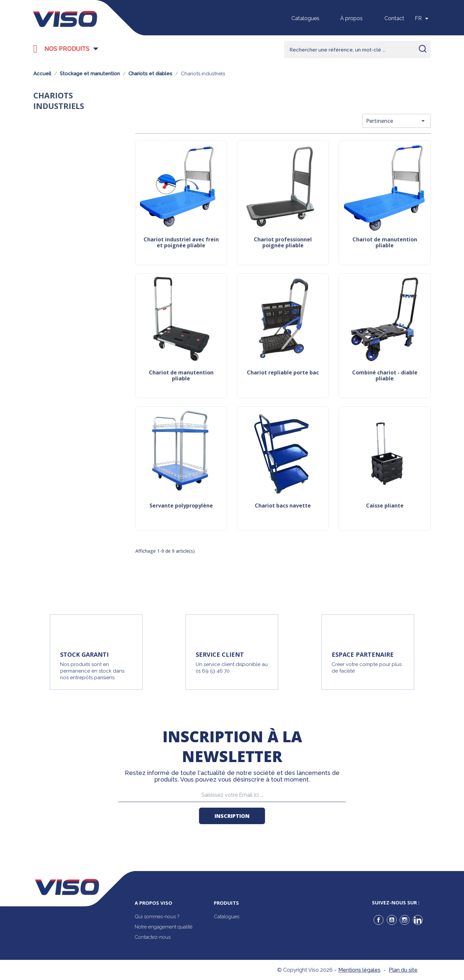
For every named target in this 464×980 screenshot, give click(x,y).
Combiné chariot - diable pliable (385, 376)
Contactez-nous (153, 937)
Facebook (379, 920)
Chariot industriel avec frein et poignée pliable (181, 243)
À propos (351, 18)
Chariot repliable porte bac (283, 373)
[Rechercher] (357, 50)
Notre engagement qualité (164, 927)
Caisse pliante (385, 506)
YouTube (392, 920)
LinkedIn (418, 920)
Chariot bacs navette (283, 506)
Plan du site (403, 970)
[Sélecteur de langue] (423, 18)
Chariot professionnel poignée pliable (283, 243)
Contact (394, 18)
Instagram (405, 920)
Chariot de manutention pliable (385, 243)
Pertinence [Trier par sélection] (397, 121)
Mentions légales (359, 970)
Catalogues (305, 18)
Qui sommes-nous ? (157, 917)
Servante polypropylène (181, 506)
